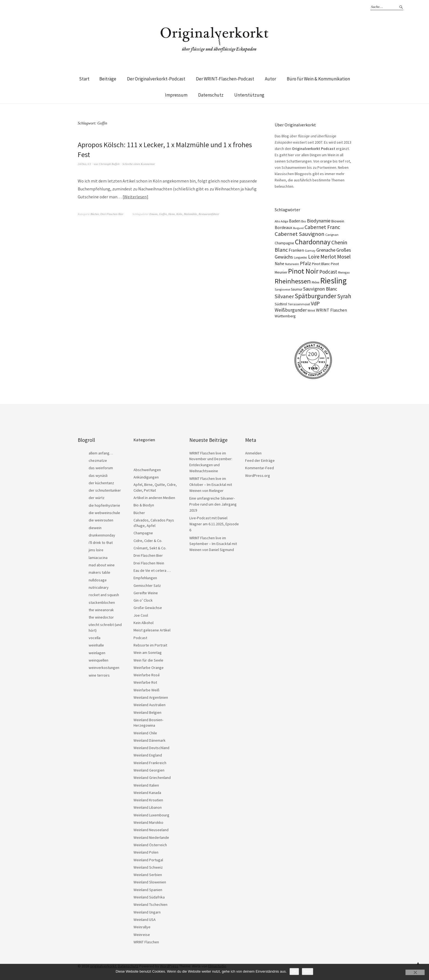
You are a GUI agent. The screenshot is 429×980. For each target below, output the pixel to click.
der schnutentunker (105, 490)
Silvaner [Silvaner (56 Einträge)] (284, 296)
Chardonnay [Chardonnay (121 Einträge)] (313, 242)
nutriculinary (99, 587)
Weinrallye (142, 927)
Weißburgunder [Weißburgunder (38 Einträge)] (291, 310)
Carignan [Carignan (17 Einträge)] (332, 235)
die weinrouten (101, 520)
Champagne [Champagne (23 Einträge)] (284, 243)
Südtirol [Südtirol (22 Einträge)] (281, 304)
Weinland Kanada (147, 793)
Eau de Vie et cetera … (152, 570)
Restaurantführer (209, 214)
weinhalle (96, 645)
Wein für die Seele (148, 660)
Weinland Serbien (148, 875)
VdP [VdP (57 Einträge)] (315, 303)
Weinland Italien (146, 785)
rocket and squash (104, 595)
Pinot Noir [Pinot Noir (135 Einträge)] (303, 271)
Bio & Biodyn (144, 505)
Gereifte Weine (146, 593)
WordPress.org (258, 475)
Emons (153, 214)
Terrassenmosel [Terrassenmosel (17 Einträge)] (299, 304)
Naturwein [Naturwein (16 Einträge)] (292, 264)
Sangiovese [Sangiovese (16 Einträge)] (282, 289)
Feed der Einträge (260, 460)
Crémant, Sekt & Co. (150, 548)
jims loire (96, 550)
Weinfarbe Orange (149, 668)
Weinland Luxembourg (151, 815)
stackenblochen (102, 602)
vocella (95, 638)
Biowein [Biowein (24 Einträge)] (338, 221)
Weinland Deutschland (151, 748)
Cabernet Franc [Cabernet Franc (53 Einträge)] (322, 227)
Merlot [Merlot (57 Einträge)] (328, 257)
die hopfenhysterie (104, 505)
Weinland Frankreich (150, 763)
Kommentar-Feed (260, 468)
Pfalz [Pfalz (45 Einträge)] (305, 263)
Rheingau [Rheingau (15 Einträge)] (344, 272)
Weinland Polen (146, 852)
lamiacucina (98, 558)
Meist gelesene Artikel (152, 630)
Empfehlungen (145, 578)
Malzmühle (190, 214)
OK (294, 971)
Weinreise (142, 935)
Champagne (143, 533)
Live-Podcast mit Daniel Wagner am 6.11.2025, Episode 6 (214, 524)
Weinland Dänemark (150, 740)
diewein (95, 528)
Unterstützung (249, 95)
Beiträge (108, 79)
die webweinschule (104, 513)
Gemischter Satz (147, 585)
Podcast (140, 638)
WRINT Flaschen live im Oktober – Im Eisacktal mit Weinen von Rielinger (211, 484)
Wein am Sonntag (148, 653)
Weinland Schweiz (148, 867)
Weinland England (148, 755)
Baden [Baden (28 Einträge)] (295, 221)
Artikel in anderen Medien (154, 498)
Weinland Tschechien (150, 904)
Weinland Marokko (148, 822)
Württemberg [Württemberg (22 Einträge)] (285, 316)
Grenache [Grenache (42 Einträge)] (326, 250)
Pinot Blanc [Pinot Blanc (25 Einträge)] (321, 264)
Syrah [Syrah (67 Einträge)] (344, 296)
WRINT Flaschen (146, 942)
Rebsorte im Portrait (150, 645)
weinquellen (98, 660)
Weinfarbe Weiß (147, 690)
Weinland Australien (150, 705)
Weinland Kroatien (148, 800)
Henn (172, 214)
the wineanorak (101, 610)
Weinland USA (145, 920)
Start (84, 79)
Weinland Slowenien (150, 882)
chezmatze (98, 460)
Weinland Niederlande (151, 837)
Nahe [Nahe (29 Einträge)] (279, 264)
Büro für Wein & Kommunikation (318, 79)
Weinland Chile (145, 733)
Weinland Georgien (149, 770)
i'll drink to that (101, 543)
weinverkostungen (104, 668)
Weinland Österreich (150, 845)
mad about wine (102, 565)
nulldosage (98, 580)
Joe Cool (141, 615)
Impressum (176, 95)
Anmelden (253, 453)
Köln (179, 214)
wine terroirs (99, 675)
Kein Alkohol (144, 623)
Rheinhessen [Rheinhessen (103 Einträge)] (293, 281)
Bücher (95, 214)
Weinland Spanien (148, 890)
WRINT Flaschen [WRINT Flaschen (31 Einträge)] (331, 310)
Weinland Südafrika (149, 897)
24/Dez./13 (84, 164)
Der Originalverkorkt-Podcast (156, 79)
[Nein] (415, 972)
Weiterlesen (135, 197)
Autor (270, 79)
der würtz (97, 498)
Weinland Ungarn (147, 912)
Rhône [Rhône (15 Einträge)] (315, 282)
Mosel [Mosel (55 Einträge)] (344, 256)
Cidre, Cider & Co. (148, 541)
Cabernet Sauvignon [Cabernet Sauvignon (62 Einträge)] (300, 234)
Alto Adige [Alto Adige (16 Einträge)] (281, 221)
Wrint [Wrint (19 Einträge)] (311, 310)
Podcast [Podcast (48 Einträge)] (328, 272)
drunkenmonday (102, 535)
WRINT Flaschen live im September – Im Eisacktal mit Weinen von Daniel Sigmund (213, 544)
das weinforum (101, 468)
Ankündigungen (146, 477)
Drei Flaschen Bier (112, 214)
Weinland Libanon (148, 807)
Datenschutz (211, 95)
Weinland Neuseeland (151, 830)
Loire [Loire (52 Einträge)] (314, 257)
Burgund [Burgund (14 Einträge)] (298, 228)
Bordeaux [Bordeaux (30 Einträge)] (283, 227)
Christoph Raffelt (109, 164)
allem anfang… (101, 453)
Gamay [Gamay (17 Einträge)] (310, 250)
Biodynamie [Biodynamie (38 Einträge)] (319, 221)
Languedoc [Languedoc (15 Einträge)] (301, 257)
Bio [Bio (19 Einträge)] (304, 221)
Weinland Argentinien (151, 697)
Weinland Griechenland (152, 778)
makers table (99, 572)
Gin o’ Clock (143, 600)
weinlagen (97, 653)
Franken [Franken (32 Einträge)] (296, 250)
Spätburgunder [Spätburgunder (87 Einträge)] (315, 296)
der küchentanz (101, 483)
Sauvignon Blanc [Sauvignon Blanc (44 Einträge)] (320, 289)
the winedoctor (101, 617)
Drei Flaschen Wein (149, 563)
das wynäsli (98, 475)
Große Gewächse (148, 608)
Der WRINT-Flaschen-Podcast (225, 79)
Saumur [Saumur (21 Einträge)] (297, 289)
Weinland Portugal (148, 860)
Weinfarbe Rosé (147, 675)
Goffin (163, 214)
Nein (308, 971)
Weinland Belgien (147, 712)
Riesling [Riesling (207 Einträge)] (333, 281)
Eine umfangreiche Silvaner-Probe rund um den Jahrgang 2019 (213, 504)
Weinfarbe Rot (145, 682)
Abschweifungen (147, 470)
